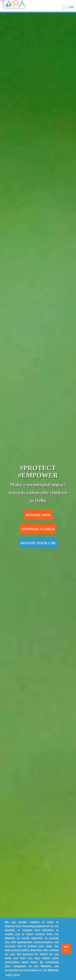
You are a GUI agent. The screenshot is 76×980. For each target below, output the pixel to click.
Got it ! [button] (66, 949)
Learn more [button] (13, 975)
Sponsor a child (38, 529)
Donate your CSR (38, 543)
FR (70, 7)
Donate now (38, 515)
